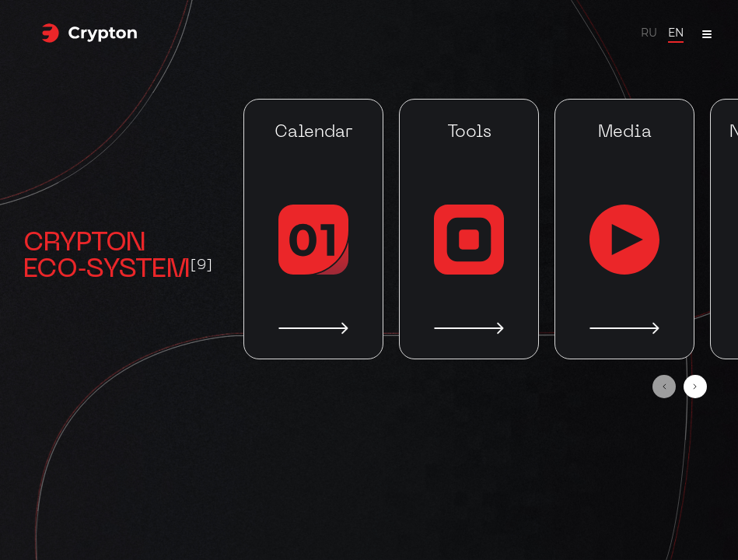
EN (676, 33)
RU (649, 33)
